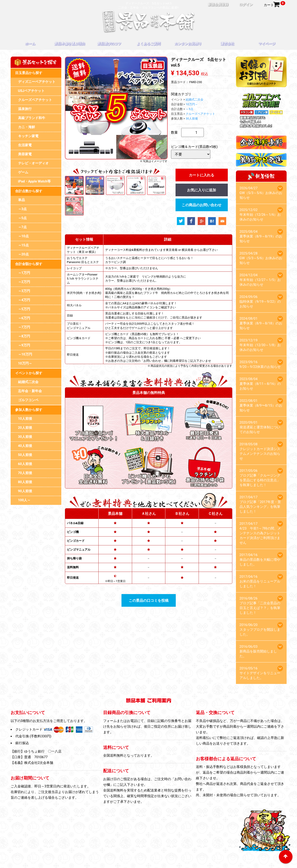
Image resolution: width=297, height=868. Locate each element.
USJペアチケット (31, 91)
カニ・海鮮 (27, 127)
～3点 (23, 209)
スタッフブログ (179, 849)
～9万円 (24, 345)
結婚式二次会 (28, 382)
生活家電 (25, 145)
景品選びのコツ (109, 44)
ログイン (246, 5)
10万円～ (25, 363)
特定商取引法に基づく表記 (149, 856)
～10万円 (25, 354)
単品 (21, 200)
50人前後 (25, 455)
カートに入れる (202, 175)
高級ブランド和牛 (32, 118)
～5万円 (24, 309)
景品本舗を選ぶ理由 (70, 44)
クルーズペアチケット (35, 100)
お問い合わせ (207, 849)
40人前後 (25, 446)
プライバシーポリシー (145, 849)
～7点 (23, 227)
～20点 (23, 254)
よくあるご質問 (148, 44)
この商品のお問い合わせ (202, 205)
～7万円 (24, 327)
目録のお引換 (113, 849)
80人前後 (25, 482)
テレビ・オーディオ (33, 163)
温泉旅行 (25, 109)
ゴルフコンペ (28, 400)
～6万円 (24, 318)
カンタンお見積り (188, 44)
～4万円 (24, 300)
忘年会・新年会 (30, 391)
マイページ (267, 44)
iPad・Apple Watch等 (34, 181)
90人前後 (25, 491)
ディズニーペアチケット (37, 82)
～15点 (23, 245)
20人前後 (25, 428)
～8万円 (24, 336)
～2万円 (24, 282)
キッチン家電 (28, 136)
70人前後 (25, 473)
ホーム (30, 44)
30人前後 (25, 437)
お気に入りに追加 (202, 190)
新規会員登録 (218, 5)
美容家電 (25, 154)
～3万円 (24, 291)
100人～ (24, 500)
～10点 (23, 236)
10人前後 (25, 419)
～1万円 (24, 273)
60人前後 (25, 464)
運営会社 (227, 44)
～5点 (23, 218)
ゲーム (23, 172)
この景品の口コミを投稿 (149, 601)
